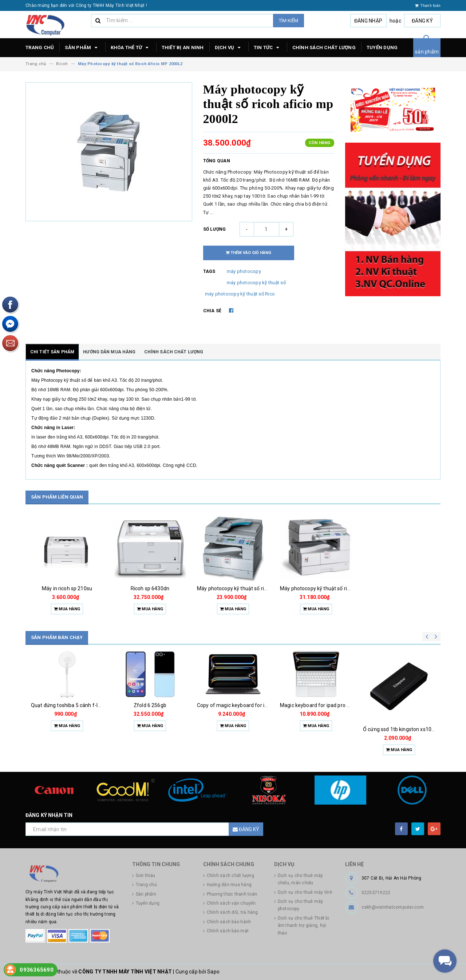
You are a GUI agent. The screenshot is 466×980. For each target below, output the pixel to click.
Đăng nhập (368, 21)
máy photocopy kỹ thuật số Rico (240, 294)
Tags (209, 271)
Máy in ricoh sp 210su (67, 588)
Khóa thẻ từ (131, 48)
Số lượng (215, 229)
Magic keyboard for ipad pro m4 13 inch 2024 (333, 705)
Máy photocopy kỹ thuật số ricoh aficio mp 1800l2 (338, 588)
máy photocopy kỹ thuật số (256, 283)
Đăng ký (422, 21)
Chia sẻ (212, 311)
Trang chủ (40, 47)
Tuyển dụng (382, 47)
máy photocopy (244, 271)
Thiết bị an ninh (183, 47)
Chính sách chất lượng (324, 47)
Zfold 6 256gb (150, 705)
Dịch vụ (229, 48)
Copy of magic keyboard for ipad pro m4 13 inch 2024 (259, 705)
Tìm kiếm (289, 21)
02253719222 (376, 893)
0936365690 (37, 970)
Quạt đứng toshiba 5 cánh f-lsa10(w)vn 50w (82, 705)
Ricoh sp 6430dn (150, 588)
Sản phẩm (82, 48)
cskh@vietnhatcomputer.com (393, 907)
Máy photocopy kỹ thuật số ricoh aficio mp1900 (252, 588)
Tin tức (268, 48)
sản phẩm (427, 52)
